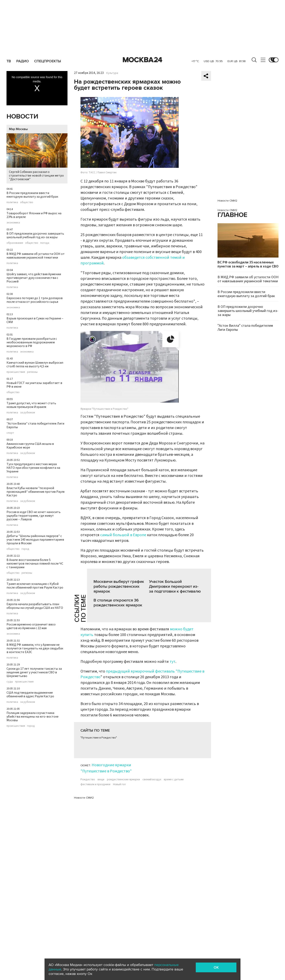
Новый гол (119, 784)
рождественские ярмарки (123, 779)
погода (45, 243)
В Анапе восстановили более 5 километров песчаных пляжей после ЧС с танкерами (35, 564)
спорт (10, 433)
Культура (112, 73)
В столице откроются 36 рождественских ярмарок (118, 603)
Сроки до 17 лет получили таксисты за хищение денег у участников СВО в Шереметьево (34, 672)
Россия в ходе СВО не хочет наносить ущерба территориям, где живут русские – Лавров (34, 516)
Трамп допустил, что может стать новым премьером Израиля (31, 405)
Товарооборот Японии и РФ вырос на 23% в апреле (34, 215)
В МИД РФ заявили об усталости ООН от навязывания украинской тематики (36, 256)
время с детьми (174, 779)
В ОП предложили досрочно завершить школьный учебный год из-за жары (35, 235)
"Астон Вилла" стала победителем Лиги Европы (35, 425)
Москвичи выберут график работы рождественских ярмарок (119, 586)
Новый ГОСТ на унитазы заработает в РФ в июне (34, 385)
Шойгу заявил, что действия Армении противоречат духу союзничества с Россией (34, 278)
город (25, 549)
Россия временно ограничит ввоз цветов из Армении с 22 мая (31, 626)
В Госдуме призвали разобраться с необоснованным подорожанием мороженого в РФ (32, 342)
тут (172, 662)
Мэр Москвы (18, 129)
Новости (22, 117)
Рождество (88, 779)
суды (10, 682)
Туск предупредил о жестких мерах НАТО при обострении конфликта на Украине (33, 468)
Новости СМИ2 (84, 798)
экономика (13, 223)
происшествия (16, 372)
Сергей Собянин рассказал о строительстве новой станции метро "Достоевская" (37, 157)
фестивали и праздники (95, 784)
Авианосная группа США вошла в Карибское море (30, 446)
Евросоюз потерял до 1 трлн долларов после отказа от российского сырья (35, 300)
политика (12, 202)
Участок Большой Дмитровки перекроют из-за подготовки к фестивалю (175, 586)
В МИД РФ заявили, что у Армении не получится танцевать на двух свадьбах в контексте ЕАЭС (35, 648)
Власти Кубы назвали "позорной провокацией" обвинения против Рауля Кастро (35, 492)
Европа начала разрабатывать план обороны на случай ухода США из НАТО (35, 606)
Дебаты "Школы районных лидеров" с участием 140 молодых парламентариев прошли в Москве (35, 540)
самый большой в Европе (123, 535)
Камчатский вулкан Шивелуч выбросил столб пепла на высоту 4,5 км (35, 364)
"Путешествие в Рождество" (99, 738)
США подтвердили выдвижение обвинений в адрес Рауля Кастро (30, 694)
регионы (32, 372)
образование (15, 243)
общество (27, 202)
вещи (101, 779)
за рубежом (28, 413)
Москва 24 (142, 60)
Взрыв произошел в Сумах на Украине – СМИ (35, 320)
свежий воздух (152, 779)
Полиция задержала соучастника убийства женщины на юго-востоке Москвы (33, 717)
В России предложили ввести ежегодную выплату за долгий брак (32, 195)
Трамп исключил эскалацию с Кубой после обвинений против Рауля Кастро (35, 586)
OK (216, 967)
